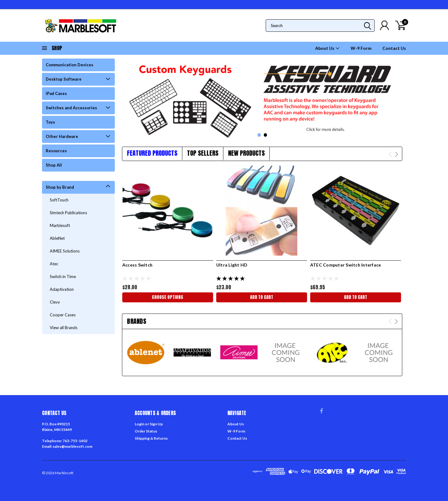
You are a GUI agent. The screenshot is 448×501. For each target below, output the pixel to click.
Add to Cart (262, 297)
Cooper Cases (63, 315)
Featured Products (152, 153)
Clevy (55, 302)
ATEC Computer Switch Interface (346, 265)
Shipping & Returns (151, 438)
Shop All (54, 165)
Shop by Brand (60, 187)
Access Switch (137, 265)
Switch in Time (63, 276)
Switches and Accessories (71, 108)
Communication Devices (70, 65)
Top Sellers (203, 153)
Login (140, 424)
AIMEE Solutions (65, 251)
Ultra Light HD (232, 265)
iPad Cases (56, 93)
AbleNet (57, 238)
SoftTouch (59, 200)
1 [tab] (259, 135)
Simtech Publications (68, 213)
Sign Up (156, 424)
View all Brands (64, 328)
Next (397, 154)
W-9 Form (361, 48)
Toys (50, 122)
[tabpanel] (262, 99)
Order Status (146, 431)
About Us (327, 48)
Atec (54, 264)
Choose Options (168, 297)
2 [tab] (266, 135)
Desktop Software (64, 79)
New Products (246, 153)
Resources (56, 151)
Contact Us (394, 48)
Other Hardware (62, 136)
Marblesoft (60, 225)
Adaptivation (62, 289)
